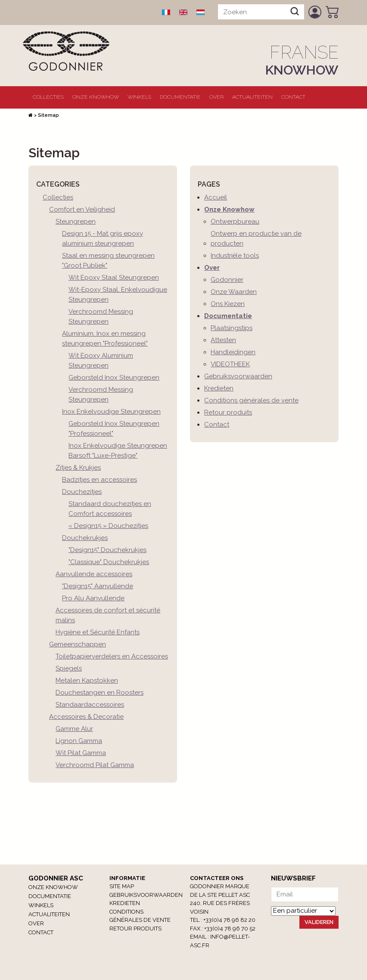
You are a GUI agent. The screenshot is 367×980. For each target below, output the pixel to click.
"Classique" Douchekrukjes (109, 562)
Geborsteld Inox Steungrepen (114, 378)
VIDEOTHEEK (230, 364)
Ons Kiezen (228, 304)
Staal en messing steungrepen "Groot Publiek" (108, 261)
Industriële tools (235, 256)
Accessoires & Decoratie (86, 717)
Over (216, 97)
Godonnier (227, 280)
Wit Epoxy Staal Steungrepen (114, 278)
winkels (139, 97)
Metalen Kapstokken (87, 680)
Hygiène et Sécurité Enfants (98, 632)
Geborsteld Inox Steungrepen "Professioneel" (114, 429)
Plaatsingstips (232, 328)
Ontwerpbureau (235, 222)
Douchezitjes (82, 492)
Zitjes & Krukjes (78, 468)
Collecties (48, 97)
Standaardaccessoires (90, 705)
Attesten (223, 340)
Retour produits (228, 412)
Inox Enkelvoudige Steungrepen (111, 412)
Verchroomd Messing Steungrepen (101, 317)
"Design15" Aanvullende (98, 586)
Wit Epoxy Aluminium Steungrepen (101, 360)
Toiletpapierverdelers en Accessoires (112, 656)
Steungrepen (76, 222)
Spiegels (69, 668)
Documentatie (180, 97)
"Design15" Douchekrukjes (107, 550)
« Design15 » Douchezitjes (108, 526)
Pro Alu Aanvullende (93, 598)
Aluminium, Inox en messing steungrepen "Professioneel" (105, 339)
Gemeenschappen (78, 644)
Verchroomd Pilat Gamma (95, 765)
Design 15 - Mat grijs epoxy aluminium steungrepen (103, 239)
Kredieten (219, 388)
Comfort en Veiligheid (82, 209)
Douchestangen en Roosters (100, 693)
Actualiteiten (252, 97)
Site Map (122, 886)
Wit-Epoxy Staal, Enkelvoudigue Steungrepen (118, 295)
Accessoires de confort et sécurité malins (108, 615)
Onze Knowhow (96, 97)
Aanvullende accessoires (94, 574)
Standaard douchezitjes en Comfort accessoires (110, 509)
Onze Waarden (234, 292)
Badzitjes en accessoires (100, 480)
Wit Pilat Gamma (81, 753)
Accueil (216, 197)
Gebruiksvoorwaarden (238, 376)
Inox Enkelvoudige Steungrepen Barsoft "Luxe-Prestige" (118, 451)
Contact (293, 97)
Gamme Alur (74, 729)
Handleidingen (233, 352)
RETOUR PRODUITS (135, 929)
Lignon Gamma (79, 741)
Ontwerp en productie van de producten (256, 239)
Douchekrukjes (85, 538)
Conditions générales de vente (251, 400)
